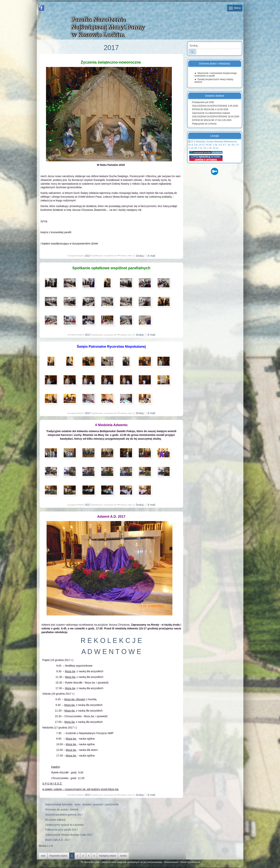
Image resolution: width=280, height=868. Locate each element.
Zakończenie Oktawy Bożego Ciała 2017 (69, 835)
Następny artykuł (108, 856)
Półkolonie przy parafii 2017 (62, 830)
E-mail (150, 256)
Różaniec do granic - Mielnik (62, 810)
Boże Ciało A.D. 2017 (58, 840)
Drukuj (138, 256)
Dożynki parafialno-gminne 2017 (64, 815)
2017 (88, 256)
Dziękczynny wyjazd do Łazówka (65, 825)
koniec (123, 856)
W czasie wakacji (55, 820)
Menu (235, 8)
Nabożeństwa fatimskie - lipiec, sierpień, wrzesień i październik (82, 804)
